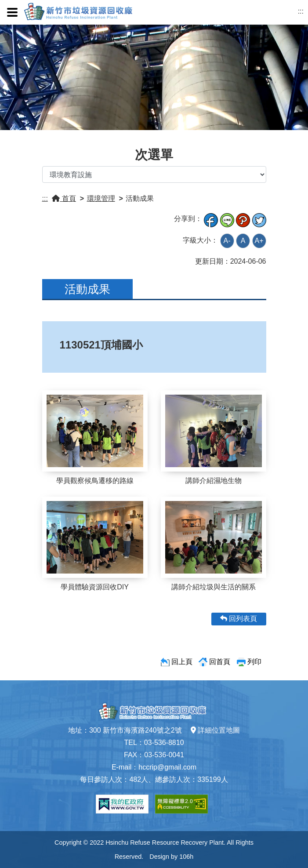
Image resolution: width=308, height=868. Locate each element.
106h (186, 857)
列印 (254, 662)
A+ (259, 241)
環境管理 (101, 198)
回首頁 (220, 662)
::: (301, 11)
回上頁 (182, 662)
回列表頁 (239, 619)
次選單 (154, 155)
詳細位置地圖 (215, 730)
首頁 (64, 198)
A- (227, 241)
